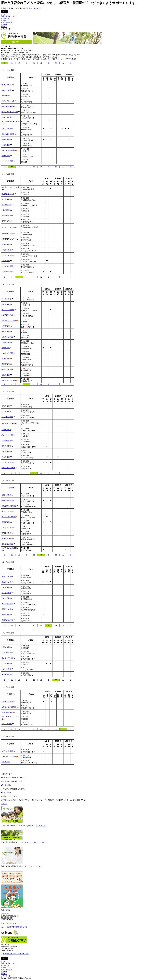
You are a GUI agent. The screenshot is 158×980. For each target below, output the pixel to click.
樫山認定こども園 (8, 194)
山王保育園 (6, 326)
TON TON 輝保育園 (8, 468)
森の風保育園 (6, 674)
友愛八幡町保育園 (8, 712)
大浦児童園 (6, 139)
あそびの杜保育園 (8, 106)
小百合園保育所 (7, 315)
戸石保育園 (6, 457)
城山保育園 (6, 359)
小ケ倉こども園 (7, 255)
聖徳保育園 (6, 348)
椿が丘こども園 (7, 435)
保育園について (6, 20)
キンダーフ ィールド (9, 227)
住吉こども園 (6, 369)
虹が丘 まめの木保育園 (10, 548)
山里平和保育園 (7, 702)
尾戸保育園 (6, 156)
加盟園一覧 (5, 18)
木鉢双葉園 (6, 210)
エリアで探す (7, 793)
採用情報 (4, 25)
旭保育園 (5, 96)
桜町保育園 (6, 304)
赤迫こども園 (6, 90)
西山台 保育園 (7, 538)
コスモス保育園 (7, 266)
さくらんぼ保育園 (8, 310)
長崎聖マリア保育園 (9, 506)
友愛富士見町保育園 (9, 707)
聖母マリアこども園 (9, 380)
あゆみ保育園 (6, 117)
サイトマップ (6, 29)
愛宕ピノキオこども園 (10, 112)
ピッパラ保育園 (7, 604)
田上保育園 (6, 411)
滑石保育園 (6, 522)
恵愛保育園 (6, 245)
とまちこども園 (7, 462)
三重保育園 (6, 647)
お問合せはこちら (9, 923)
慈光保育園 (6, 364)
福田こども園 (6, 609)
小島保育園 (6, 261)
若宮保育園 (6, 762)
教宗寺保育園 (6, 216)
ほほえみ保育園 (7, 620)
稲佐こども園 (6, 129)
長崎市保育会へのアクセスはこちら (16, 954)
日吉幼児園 (6, 598)
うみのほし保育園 (8, 134)
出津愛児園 (6, 342)
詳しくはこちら (41, 826)
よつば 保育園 (7, 724)
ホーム (3, 14)
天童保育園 (6, 451)
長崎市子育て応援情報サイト (17, 927)
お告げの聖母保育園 (9, 150)
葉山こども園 (6, 582)
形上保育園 (6, 199)
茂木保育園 (6, 664)
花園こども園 (6, 577)
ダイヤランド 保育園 (9, 423)
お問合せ (4, 27)
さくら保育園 (6, 299)
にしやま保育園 (7, 544)
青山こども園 (7, 85)
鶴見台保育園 (6, 446)
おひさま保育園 (7, 161)
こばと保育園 (6, 272)
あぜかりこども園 (8, 101)
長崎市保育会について (9, 16)
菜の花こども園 (7, 511)
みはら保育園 (6, 653)
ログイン (4, 804)
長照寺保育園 (6, 430)
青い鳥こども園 (7, 658)
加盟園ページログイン (33, 8)
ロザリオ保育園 (7, 751)
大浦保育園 (6, 145)
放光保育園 (6, 615)
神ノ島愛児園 (6, 205)
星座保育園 (6, 375)
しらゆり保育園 (7, 353)
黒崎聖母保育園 (7, 234)
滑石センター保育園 (9, 517)
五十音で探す (7, 785)
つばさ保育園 (6, 441)
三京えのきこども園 (9, 321)
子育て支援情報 (6, 23)
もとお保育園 (6, 669)
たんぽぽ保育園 (7, 417)
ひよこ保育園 (6, 593)
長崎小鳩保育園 (7, 500)
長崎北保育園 (6, 495)
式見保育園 (6, 331)
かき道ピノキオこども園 (10, 187)
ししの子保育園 (7, 337)
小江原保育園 (6, 250)
